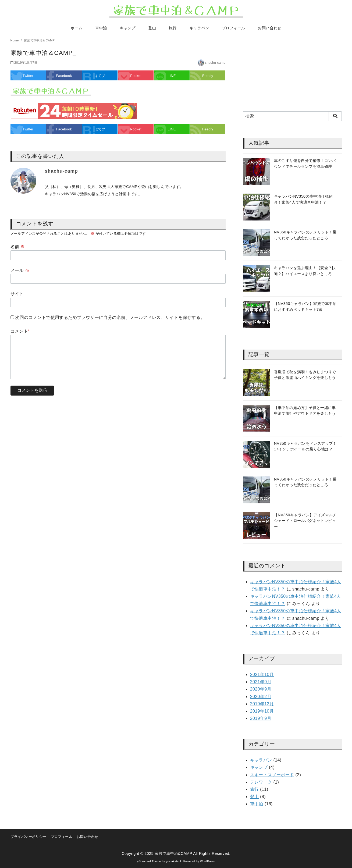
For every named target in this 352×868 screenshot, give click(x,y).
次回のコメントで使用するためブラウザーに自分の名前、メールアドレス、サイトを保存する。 (110, 317)
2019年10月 (262, 711)
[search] (335, 116)
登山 (152, 28)
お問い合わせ (269, 28)
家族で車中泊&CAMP (173, 853)
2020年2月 (261, 697)
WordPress (207, 861)
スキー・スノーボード (272, 775)
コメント (20, 331)
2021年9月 (261, 682)
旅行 (173, 28)
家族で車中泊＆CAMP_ (40, 40)
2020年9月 (261, 689)
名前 (18, 247)
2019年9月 (261, 718)
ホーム (77, 28)
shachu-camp (215, 63)
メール (20, 270)
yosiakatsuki (174, 861)
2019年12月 (262, 704)
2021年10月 (262, 675)
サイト (17, 294)
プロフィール (233, 28)
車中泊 (101, 28)
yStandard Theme (149, 861)
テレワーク (261, 782)
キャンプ (128, 28)
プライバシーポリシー (29, 837)
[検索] (292, 116)
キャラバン (199, 28)
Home (15, 40)
